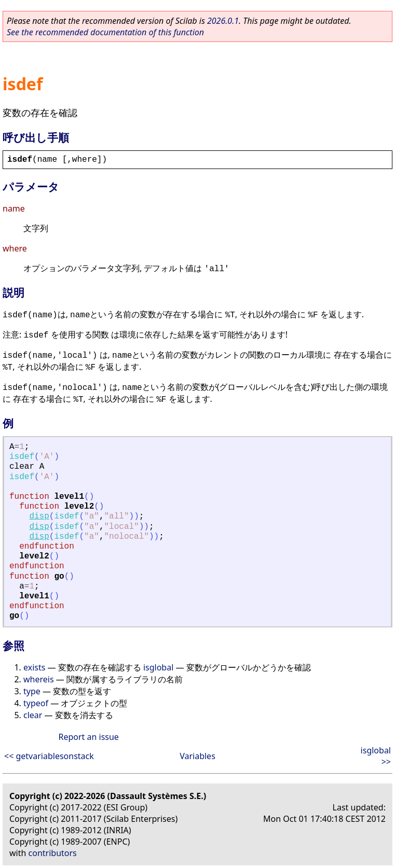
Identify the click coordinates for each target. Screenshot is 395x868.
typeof (36, 703)
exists (34, 667)
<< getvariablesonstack (49, 756)
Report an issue (88, 737)
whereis (39, 679)
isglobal (158, 667)
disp (39, 516)
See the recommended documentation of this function (105, 32)
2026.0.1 (223, 21)
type (32, 691)
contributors (53, 853)
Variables (197, 756)
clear (33, 715)
